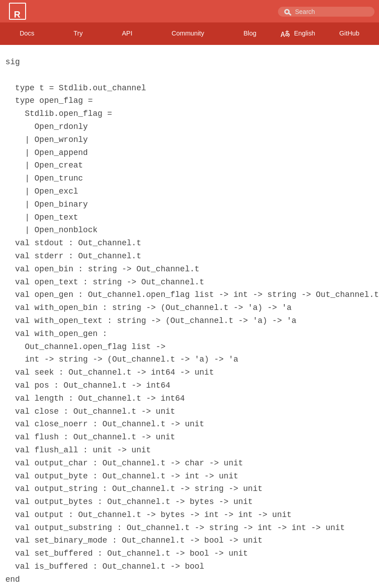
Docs (27, 33)
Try (78, 33)
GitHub (350, 33)
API (127, 33)
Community (188, 33)
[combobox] (326, 12)
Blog (250, 33)
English (298, 34)
